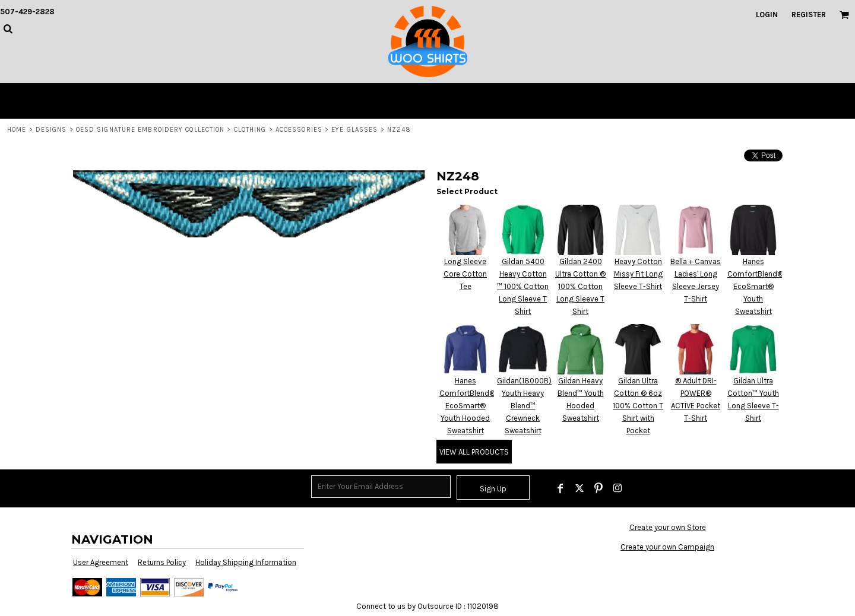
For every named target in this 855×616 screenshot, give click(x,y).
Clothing (250, 130)
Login (767, 15)
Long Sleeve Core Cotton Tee (465, 274)
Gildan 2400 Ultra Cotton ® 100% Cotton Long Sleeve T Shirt (580, 286)
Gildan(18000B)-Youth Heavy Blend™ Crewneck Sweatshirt (526, 405)
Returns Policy (162, 562)
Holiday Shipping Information (246, 562)
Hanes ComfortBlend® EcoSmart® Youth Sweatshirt (755, 286)
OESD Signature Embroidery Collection (151, 130)
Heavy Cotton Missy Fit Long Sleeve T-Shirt (638, 274)
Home (17, 130)
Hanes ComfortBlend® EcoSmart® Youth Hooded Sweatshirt (467, 405)
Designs (51, 130)
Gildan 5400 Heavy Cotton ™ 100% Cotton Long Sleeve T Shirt (523, 286)
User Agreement (101, 562)
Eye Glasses (354, 130)
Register (809, 15)
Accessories (299, 130)
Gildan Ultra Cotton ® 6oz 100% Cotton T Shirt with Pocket (638, 405)
